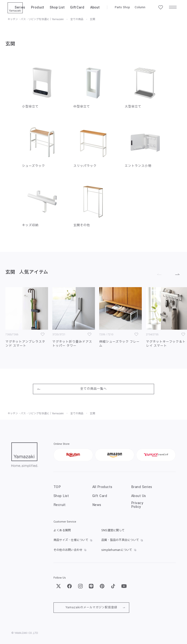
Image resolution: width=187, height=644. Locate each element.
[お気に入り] (43, 334)
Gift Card (77, 7)
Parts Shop (122, 7)
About (95, 7)
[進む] (176, 274)
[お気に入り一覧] (160, 7)
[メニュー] (173, 7)
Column (140, 7)
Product (38, 7)
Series (20, 7)
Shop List (57, 7)
